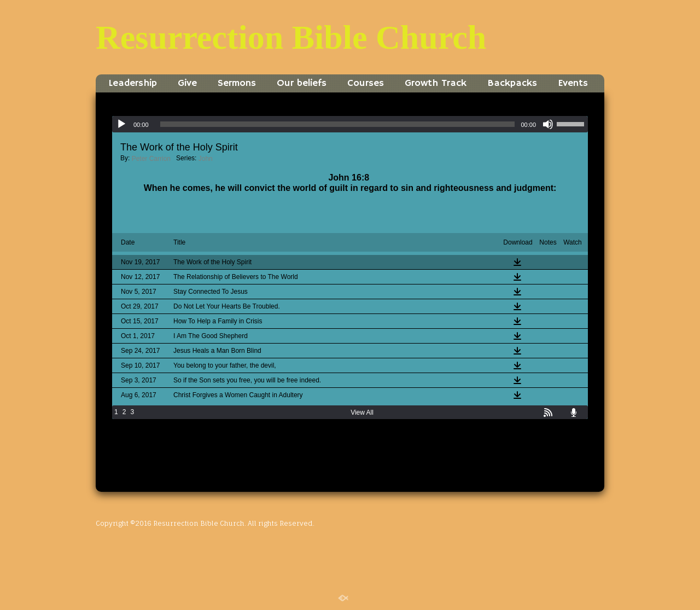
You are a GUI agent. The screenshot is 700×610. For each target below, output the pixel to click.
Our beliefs (302, 83)
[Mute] (548, 124)
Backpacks (512, 83)
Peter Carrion (151, 159)
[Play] (121, 124)
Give (187, 83)
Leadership (133, 83)
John (206, 159)
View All (362, 413)
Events (573, 83)
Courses (366, 83)
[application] (350, 124)
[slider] (338, 124)
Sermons (237, 83)
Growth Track (436, 83)
